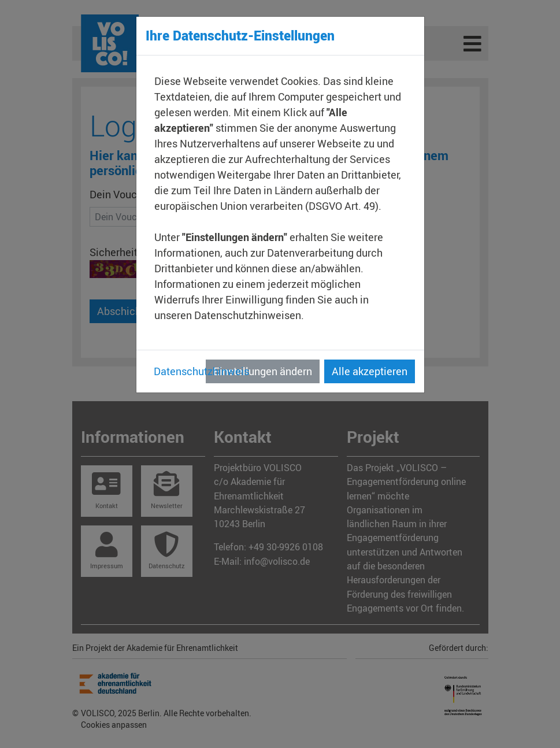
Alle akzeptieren (370, 371)
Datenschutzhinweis (201, 371)
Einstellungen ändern (263, 371)
